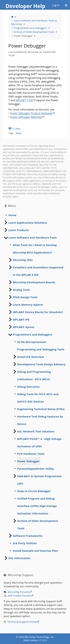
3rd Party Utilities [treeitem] (25, 543)
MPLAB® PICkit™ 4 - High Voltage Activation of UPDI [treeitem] (39, 443)
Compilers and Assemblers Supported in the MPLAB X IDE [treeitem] (38, 271)
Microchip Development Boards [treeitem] (34, 282)
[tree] (35, 215)
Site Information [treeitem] (19, 558)
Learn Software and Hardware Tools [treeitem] (33, 237)
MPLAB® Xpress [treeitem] (24, 327)
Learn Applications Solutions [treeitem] (28, 223)
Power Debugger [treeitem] (28, 461)
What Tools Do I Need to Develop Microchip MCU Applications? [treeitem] (35, 249)
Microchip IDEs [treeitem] (23, 260)
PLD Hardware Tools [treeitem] (31, 454)
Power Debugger (23, 36)
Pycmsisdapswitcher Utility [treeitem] (36, 469)
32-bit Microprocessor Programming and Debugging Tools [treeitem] (41, 346)
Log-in (56, 5)
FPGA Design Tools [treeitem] (25, 297)
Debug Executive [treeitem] (28, 387)
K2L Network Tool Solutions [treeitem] (36, 431)
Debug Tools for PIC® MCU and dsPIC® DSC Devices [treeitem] (38, 398)
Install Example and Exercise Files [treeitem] (35, 551)
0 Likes (16, 129)
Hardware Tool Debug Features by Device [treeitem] (40, 420)
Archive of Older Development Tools (34, 32)
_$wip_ (19, 133)
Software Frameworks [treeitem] (28, 536)
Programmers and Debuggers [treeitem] (32, 334)
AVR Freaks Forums (19, 596)
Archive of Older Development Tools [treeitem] (38, 525)
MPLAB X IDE (24, 100)
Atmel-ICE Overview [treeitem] (31, 357)
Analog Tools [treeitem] (21, 290)
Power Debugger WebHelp (26, 117)
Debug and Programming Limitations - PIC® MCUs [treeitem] (34, 375)
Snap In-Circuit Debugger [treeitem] (34, 491)
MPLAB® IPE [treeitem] (21, 319)
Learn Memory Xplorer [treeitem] (28, 305)
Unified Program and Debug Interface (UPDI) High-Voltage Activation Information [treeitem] (37, 506)
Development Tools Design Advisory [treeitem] (41, 364)
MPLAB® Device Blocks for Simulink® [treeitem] (38, 312)
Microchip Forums (19, 592)
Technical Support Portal (22, 622)
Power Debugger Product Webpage (31, 113)
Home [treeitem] (12, 215)
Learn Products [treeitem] (19, 230)
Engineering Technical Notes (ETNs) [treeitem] (41, 409)
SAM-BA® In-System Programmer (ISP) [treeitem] (40, 480)
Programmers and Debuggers (30, 28)
